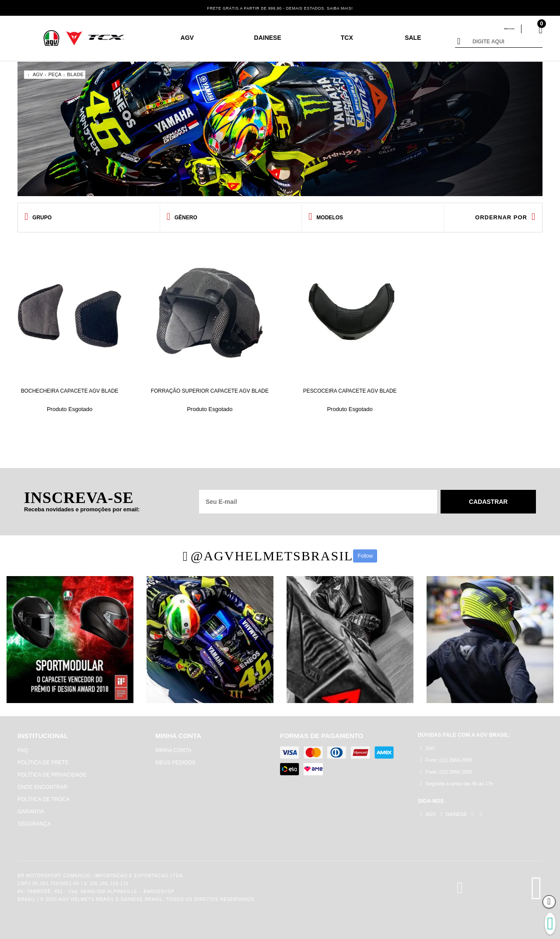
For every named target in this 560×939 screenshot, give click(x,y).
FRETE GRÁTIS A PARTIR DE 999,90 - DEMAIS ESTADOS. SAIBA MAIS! (280, 8)
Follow (365, 552)
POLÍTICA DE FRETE (43, 758)
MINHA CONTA (173, 746)
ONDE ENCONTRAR (42, 783)
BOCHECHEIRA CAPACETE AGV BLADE (70, 390)
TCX (347, 38)
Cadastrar (489, 498)
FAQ (23, 746)
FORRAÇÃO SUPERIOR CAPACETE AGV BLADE (210, 390)
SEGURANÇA (34, 819)
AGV (187, 38)
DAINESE (268, 38)
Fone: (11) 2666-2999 (446, 757)
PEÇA (55, 74)
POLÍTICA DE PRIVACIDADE (52, 770)
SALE (413, 38)
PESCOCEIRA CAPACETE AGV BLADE (350, 386)
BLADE (75, 74)
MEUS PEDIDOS (175, 758)
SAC (428, 744)
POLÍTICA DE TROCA (44, 795)
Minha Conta (497, 29)
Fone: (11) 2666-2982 (446, 769)
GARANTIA (31, 807)
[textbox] (505, 42)
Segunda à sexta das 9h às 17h (457, 781)
